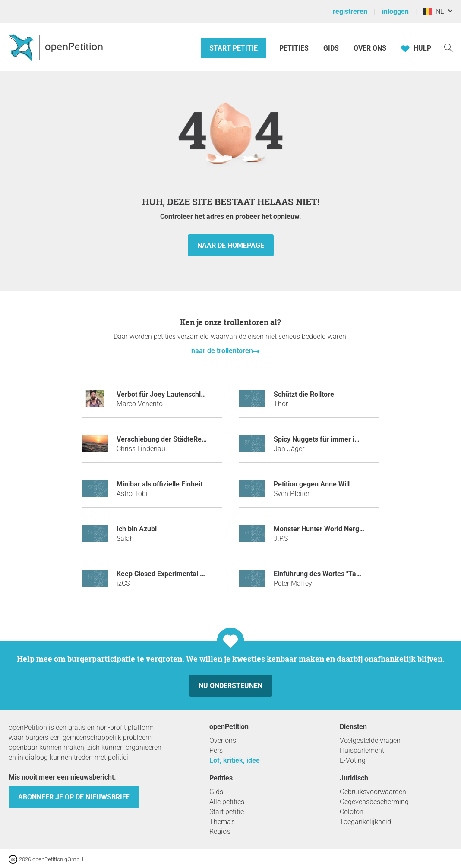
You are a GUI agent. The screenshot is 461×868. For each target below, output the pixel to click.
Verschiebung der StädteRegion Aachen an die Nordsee (203, 439)
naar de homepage (231, 245)
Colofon (352, 812)
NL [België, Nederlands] (434, 11)
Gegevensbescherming (374, 802)
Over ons (370, 48)
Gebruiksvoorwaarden (373, 792)
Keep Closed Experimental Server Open (178, 574)
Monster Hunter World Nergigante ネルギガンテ (348, 529)
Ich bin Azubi (137, 529)
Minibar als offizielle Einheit (159, 484)
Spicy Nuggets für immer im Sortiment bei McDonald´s (358, 439)
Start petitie (234, 48)
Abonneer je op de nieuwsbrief (74, 797)
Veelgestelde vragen (370, 740)
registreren (350, 11)
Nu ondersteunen (230, 686)
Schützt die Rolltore (304, 394)
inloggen (395, 11)
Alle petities (227, 802)
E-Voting (353, 760)
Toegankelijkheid (365, 822)
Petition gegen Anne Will (312, 484)
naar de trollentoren (222, 351)
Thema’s (222, 822)
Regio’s (220, 832)
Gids (331, 48)
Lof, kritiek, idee (235, 760)
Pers (216, 750)
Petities (295, 48)
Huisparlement (362, 750)
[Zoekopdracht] (448, 47)
